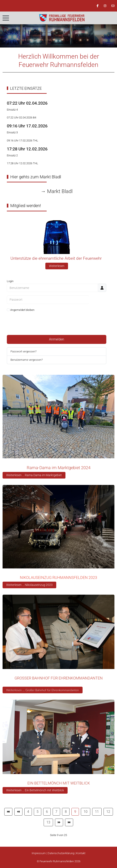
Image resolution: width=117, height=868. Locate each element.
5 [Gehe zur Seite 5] (38, 812)
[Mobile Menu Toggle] (6, 18)
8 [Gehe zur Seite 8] (66, 812)
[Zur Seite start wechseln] (8, 812)
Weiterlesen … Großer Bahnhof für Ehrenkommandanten (43, 690)
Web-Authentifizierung (57, 327)
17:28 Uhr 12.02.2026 (27, 149)
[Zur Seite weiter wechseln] (59, 822)
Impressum (39, 853)
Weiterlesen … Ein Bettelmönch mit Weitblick (35, 790)
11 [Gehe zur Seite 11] (97, 812)
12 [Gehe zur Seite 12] (108, 812)
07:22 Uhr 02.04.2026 (27, 103)
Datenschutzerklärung (61, 853)
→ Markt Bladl (57, 191)
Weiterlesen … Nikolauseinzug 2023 (29, 585)
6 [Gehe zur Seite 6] (47, 812)
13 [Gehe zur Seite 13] (48, 822)
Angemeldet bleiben (21, 310)
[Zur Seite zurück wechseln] (18, 812)
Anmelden (57, 339)
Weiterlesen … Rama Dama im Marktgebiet (34, 475)
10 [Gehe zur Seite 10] (86, 812)
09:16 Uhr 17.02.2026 (27, 126)
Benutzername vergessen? (27, 360)
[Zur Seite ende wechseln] (69, 822)
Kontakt (81, 853)
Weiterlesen (57, 266)
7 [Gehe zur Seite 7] (56, 812)
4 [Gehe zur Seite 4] (28, 812)
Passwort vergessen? (24, 351)
